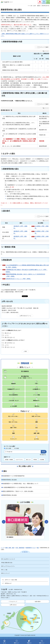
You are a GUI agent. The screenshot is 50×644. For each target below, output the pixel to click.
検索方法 (44, 455)
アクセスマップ (13, 602)
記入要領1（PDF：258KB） (42, 227)
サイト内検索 (6, 452)
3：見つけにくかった (9, 347)
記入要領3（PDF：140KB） (42, 237)
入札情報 (42, 460)
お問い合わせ (13, 605)
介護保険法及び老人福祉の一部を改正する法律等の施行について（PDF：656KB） (27, 271)
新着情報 (48, 3)
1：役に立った (7, 333)
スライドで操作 (44, 47)
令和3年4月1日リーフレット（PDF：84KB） (18, 279)
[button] (40, 2)
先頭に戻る (26, 552)
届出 (5, 471)
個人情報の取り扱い (8, 563)
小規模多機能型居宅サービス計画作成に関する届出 (17, 487)
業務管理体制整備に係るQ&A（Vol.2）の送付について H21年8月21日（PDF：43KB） (25, 275)
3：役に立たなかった (9, 337)
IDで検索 (17, 448)
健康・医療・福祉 (10, 548)
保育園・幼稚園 (9, 460)
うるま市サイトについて (9, 559)
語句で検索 (8, 448)
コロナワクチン (19, 460)
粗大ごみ (28, 460)
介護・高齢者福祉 (20, 548)
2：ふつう (6, 335)
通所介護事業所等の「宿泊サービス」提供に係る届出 (18, 491)
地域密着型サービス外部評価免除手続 (14, 476)
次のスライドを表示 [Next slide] (46, 522)
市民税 (35, 460)
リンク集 (5, 570)
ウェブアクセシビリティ (9, 566)
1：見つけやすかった (9, 343)
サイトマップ (6, 573)
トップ (2, 548)
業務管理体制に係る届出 (10, 480)
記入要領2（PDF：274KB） (42, 232)
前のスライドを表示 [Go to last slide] (4, 522)
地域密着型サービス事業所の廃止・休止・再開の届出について (21, 484)
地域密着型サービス (31, 548)
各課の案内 (38, 602)
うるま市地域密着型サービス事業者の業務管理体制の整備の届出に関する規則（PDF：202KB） (27, 266)
